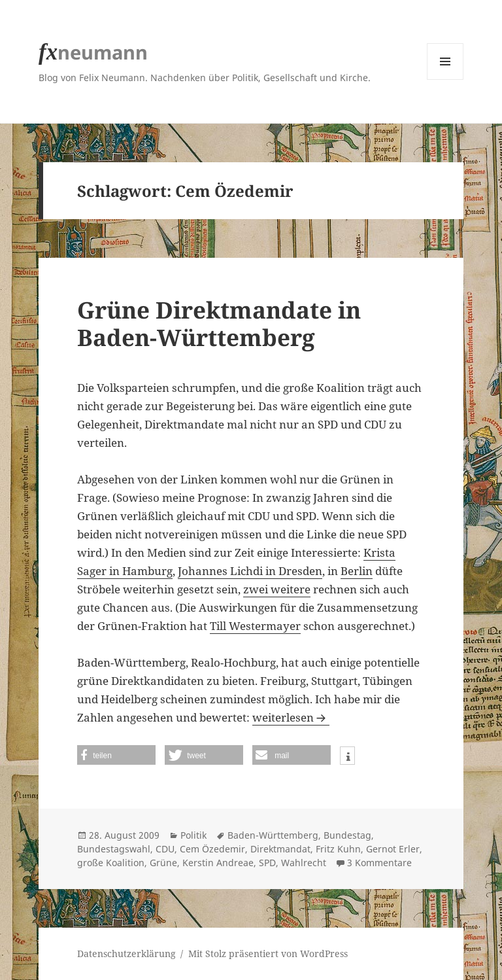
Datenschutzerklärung (126, 954)
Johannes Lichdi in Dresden (250, 571)
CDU (165, 849)
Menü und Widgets (445, 79)
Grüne (163, 863)
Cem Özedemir (212, 849)
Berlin (357, 571)
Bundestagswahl (114, 849)
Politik (193, 835)
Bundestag (347, 835)
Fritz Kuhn (338, 849)
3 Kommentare (379, 863)
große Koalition (111, 863)
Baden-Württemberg (273, 835)
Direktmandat (280, 849)
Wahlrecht (304, 863)
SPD (267, 863)
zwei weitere (277, 589)
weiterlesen (291, 717)
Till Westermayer (255, 626)
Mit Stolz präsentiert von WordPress (268, 954)
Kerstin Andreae (218, 863)
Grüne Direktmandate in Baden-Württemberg (219, 324)
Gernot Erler (393, 849)
